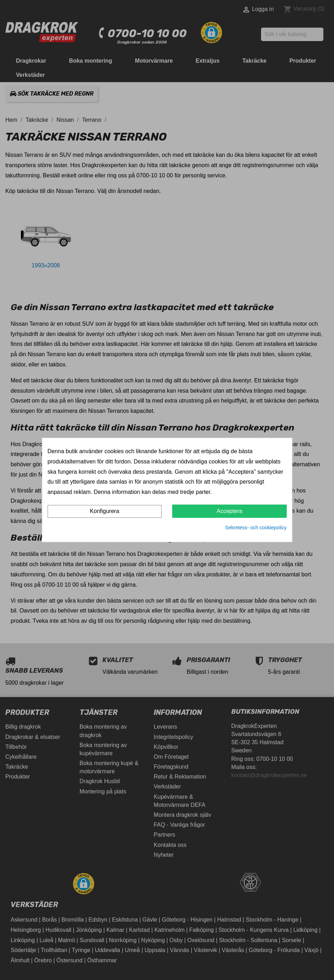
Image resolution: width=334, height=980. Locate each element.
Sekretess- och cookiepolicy (256, 528)
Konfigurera (105, 511)
